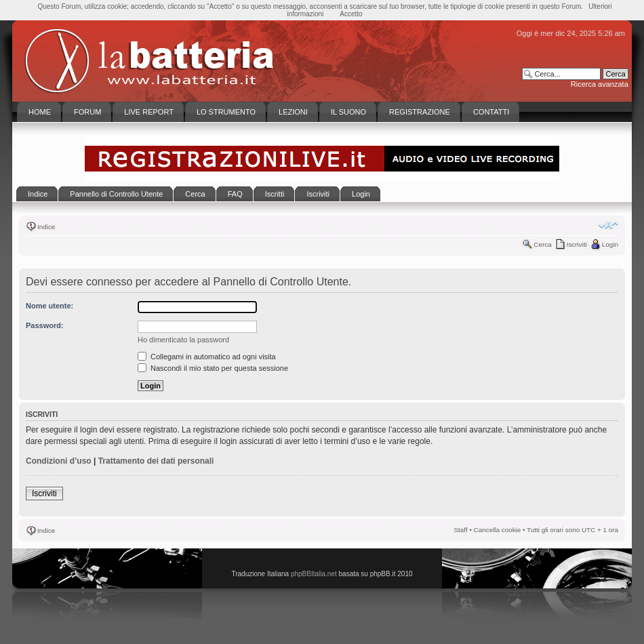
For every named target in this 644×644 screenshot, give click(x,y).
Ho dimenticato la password (183, 340)
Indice (46, 227)
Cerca (542, 244)
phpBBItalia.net (314, 574)
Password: (45, 325)
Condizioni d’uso (59, 461)
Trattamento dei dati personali (156, 461)
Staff (461, 530)
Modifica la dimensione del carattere (608, 225)
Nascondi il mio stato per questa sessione (213, 368)
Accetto (351, 14)
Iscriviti (577, 244)
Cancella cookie (498, 530)
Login (610, 244)
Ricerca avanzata (600, 84)
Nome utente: (49, 306)
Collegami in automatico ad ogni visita (207, 357)
